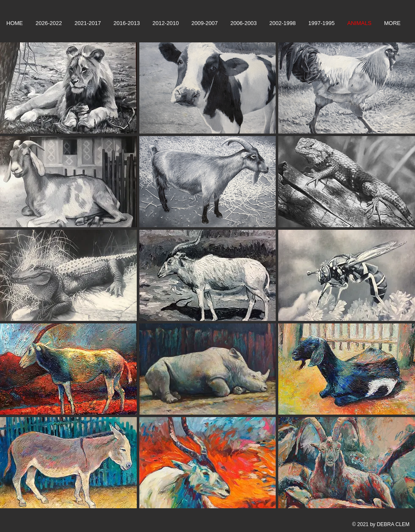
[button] (68, 88)
